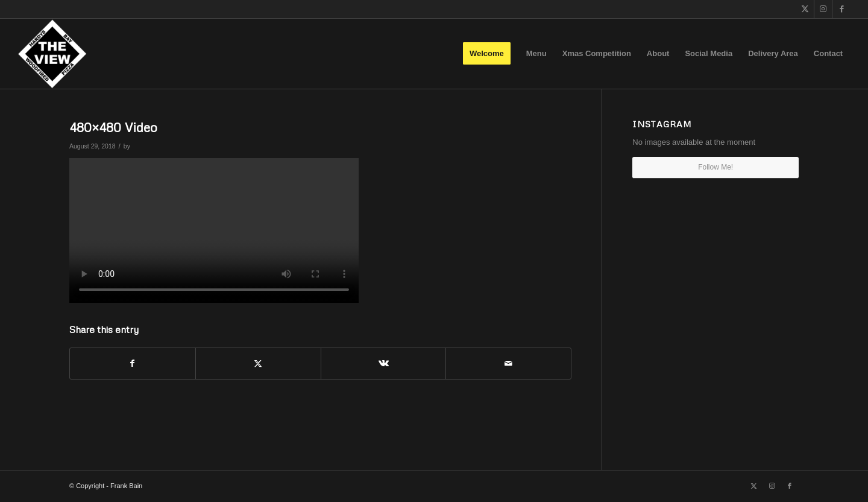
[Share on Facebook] (133, 364)
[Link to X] (805, 9)
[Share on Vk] (384, 364)
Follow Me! (715, 167)
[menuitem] (487, 54)
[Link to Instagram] (823, 9)
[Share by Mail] (508, 364)
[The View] (52, 54)
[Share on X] (258, 364)
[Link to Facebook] (841, 9)
